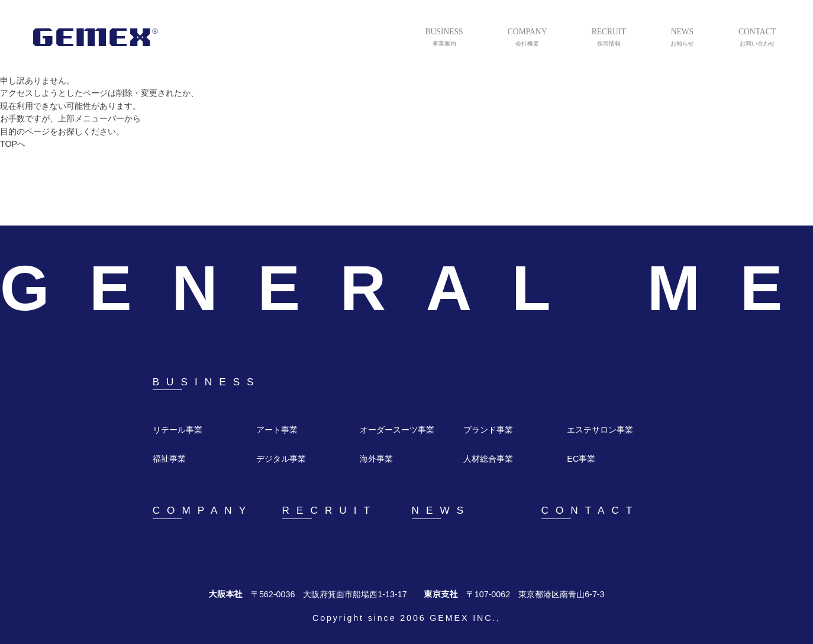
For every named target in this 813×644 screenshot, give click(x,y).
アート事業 (277, 430)
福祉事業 (169, 459)
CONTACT (590, 511)
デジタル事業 (281, 459)
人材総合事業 (488, 459)
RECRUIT (327, 511)
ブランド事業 (488, 430)
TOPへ (13, 144)
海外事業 (376, 459)
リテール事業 (178, 430)
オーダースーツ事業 (397, 430)
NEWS (439, 511)
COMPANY (201, 511)
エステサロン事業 (600, 430)
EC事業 (580, 459)
